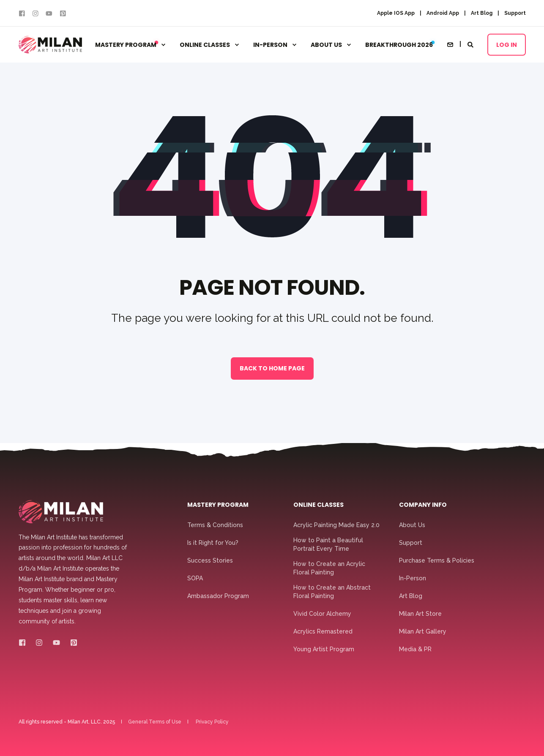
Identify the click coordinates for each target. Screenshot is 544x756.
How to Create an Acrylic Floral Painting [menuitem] (329, 568)
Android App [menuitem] (443, 13)
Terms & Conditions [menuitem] (215, 525)
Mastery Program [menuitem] (127, 45)
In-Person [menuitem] (270, 45)
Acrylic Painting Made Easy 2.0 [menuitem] (336, 525)
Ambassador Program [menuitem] (218, 596)
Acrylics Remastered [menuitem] (323, 631)
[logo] (61, 512)
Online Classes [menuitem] (205, 45)
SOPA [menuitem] (195, 578)
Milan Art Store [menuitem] (420, 614)
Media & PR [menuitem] (415, 649)
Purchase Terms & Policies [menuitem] (437, 560)
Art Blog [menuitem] (482, 13)
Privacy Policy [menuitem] (212, 722)
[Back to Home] (50, 45)
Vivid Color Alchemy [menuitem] (322, 614)
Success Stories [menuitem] (210, 560)
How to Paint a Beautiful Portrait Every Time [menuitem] (328, 544)
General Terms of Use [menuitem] (155, 722)
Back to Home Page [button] (272, 368)
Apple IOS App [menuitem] (396, 13)
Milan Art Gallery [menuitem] (423, 631)
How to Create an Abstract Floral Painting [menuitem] (332, 592)
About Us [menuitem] (326, 45)
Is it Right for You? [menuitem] (213, 543)
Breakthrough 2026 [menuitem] (399, 45)
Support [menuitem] (515, 13)
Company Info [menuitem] (423, 505)
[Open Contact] (450, 44)
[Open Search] (471, 44)
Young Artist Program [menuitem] (324, 649)
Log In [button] (507, 44)
